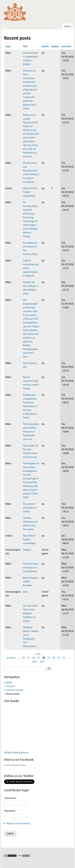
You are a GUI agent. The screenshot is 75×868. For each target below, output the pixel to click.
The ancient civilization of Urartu (30, 508)
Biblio (9, 682)
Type (8, 46)
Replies (55, 46)
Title (25, 46)
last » (43, 661)
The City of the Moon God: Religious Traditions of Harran (30, 613)
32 (64, 658)
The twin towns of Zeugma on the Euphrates (31, 567)
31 (59, 658)
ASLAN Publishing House (16, 752)
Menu (68, 26)
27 (39, 658)
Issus (25, 592)
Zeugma (27, 550)
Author (45, 46)
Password (11, 811)
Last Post (67, 46)
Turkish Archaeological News (15, 765)
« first (38, 654)
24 (23, 658)
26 (34, 658)
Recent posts (13, 694)
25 (29, 658)
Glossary (11, 686)
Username (11, 798)
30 (54, 658)
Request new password (18, 823)
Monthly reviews (15, 690)
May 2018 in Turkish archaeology (29, 539)
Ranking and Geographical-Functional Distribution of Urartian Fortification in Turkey (30, 406)
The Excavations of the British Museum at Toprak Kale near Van (31, 432)
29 (49, 658)
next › (35, 661)
